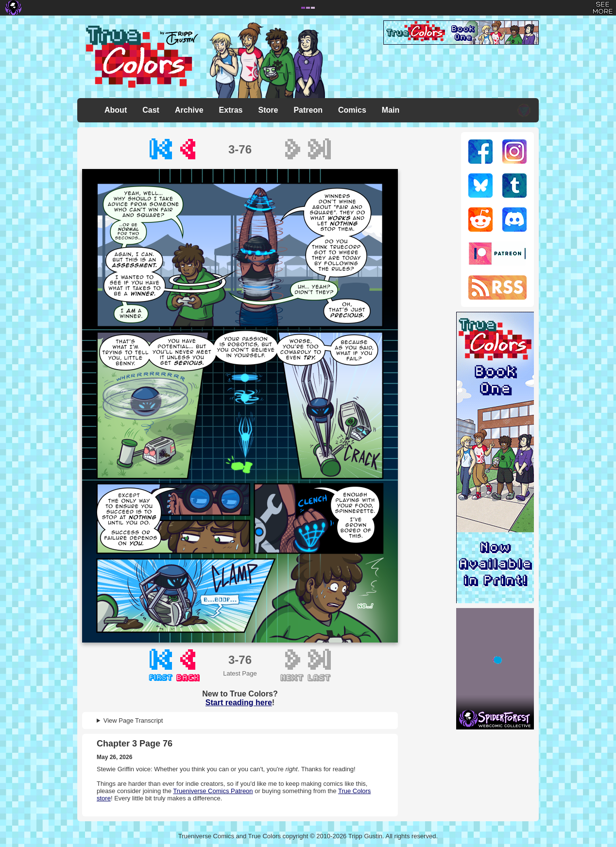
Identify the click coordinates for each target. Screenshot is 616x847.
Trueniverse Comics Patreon (213, 791)
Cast (151, 110)
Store (268, 110)
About (116, 110)
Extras (231, 110)
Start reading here (239, 703)
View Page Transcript (133, 720)
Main (391, 110)
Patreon (308, 110)
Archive (189, 110)
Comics (352, 110)
